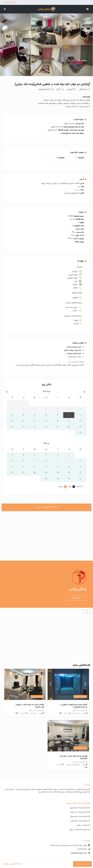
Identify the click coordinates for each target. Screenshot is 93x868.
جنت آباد (77, 190)
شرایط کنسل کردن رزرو (76, 362)
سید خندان (76, 713)
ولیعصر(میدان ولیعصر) (73, 765)
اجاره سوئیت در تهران (83, 825)
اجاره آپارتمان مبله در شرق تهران (80, 816)
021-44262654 (82, 849)
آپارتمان (70, 89)
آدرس (83, 179)
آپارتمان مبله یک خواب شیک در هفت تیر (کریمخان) (74, 757)
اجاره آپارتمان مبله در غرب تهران (80, 812)
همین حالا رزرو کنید (82, 864)
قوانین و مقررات (79, 343)
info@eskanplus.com (79, 853)
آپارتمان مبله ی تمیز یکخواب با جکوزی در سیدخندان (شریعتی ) (74, 706)
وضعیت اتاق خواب (78, 152)
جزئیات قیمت (80, 119)
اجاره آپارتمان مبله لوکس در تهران (80, 830)
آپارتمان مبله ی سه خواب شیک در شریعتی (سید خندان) (30, 706)
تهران (79, 187)
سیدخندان (33, 713)
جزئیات (82, 212)
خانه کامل (83, 89)
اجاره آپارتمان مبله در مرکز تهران (80, 821)
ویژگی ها (82, 261)
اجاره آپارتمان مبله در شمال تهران (80, 808)
